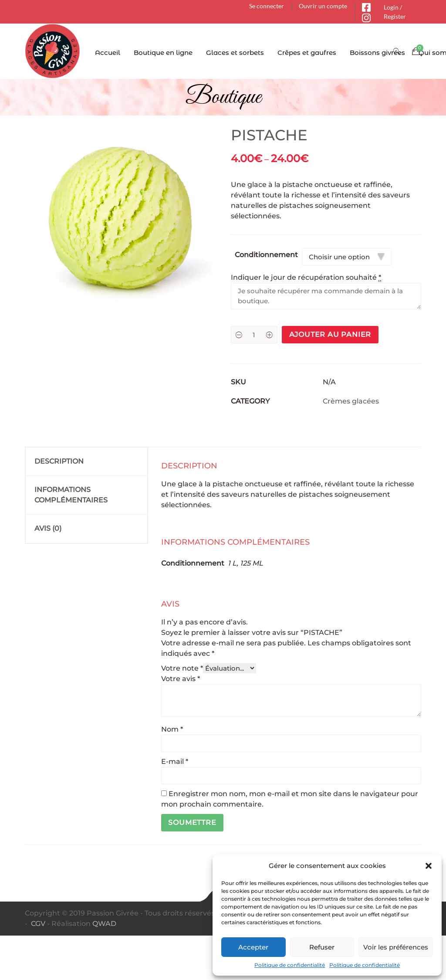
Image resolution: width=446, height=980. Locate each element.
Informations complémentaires (71, 495)
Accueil (108, 53)
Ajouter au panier (330, 334)
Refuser (322, 947)
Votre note (182, 668)
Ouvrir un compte (323, 6)
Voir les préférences (396, 947)
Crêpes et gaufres (307, 53)
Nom (172, 729)
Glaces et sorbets (235, 53)
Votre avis (181, 679)
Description (59, 461)
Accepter (253, 947)
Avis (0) (48, 528)
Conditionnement (266, 255)
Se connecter (267, 6)
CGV (38, 924)
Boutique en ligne (163, 53)
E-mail (175, 761)
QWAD (104, 924)
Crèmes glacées (351, 401)
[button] (429, 866)
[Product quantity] (254, 335)
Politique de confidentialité (290, 965)
